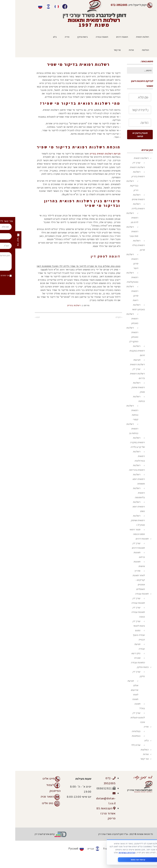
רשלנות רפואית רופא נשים (123, 506)
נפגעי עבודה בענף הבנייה (123, 635)
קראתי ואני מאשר (123, 860)
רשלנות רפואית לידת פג (117, 218)
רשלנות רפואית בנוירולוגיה (124, 456)
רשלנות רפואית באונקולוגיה (117, 277)
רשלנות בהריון (55, 58)
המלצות (129, 750)
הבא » (22, 317)
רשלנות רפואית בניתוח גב (117, 429)
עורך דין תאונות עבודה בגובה (123, 612)
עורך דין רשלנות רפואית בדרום (122, 373)
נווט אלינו (32, 803)
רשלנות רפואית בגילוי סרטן (123, 245)
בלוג (131, 740)
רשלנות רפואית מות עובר (117, 231)
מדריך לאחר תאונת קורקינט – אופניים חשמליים (123, 580)
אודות (130, 754)
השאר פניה (32, 796)
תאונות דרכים (127, 539)
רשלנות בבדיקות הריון (117, 185)
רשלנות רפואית (73, 58)
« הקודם (104, 317)
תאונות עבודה (126, 594)
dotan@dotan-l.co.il (91, 798)
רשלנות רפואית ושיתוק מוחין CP (122, 520)
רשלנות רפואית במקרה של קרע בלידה (122, 442)
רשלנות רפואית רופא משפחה (123, 479)
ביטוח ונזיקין (127, 667)
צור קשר (129, 759)
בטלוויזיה (121, 731)
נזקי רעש (121, 653)
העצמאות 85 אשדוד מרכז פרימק (91, 813)
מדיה (131, 727)
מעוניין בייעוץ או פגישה (125, 135)
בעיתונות (121, 736)
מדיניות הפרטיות (111, 853)
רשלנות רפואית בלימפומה (124, 493)
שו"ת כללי (120, 745)
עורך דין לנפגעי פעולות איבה (122, 717)
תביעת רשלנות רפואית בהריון (90, 154)
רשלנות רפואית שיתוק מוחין (123, 387)
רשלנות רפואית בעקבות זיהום (122, 351)
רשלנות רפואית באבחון (117, 318)
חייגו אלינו (33, 778)
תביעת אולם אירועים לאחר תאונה (118, 690)
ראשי (86, 58)
